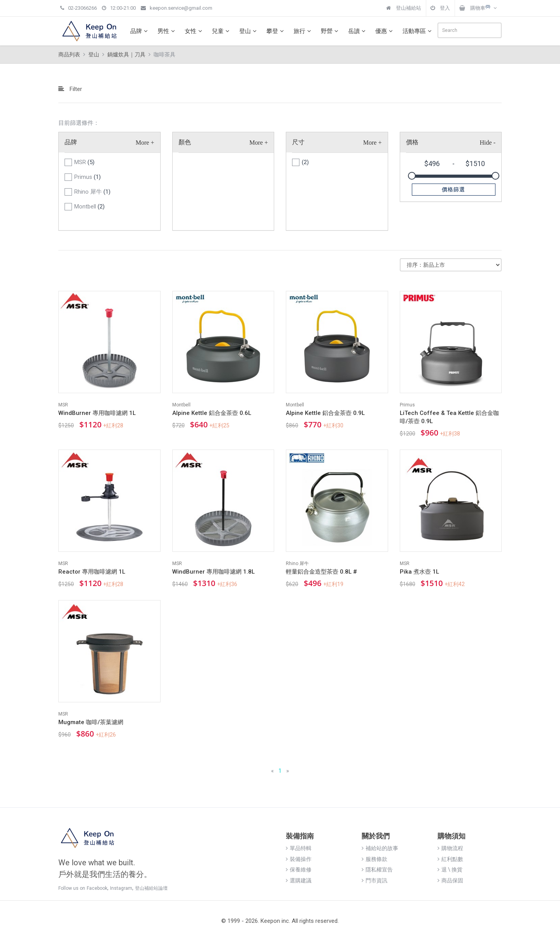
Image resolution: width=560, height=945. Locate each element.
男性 (167, 31)
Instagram (121, 888)
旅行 (303, 31)
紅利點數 (450, 859)
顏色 (185, 142)
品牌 (140, 31)
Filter (70, 89)
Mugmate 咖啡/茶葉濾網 (91, 722)
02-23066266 (79, 8)
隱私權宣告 (377, 870)
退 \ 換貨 (450, 870)
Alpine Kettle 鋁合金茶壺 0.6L (212, 413)
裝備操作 (299, 859)
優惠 (385, 31)
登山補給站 (404, 8)
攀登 (276, 31)
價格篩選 (453, 189)
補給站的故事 (380, 848)
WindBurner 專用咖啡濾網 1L (97, 413)
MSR (84, 162)
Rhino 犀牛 (92, 192)
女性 (194, 31)
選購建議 (299, 880)
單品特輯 (299, 848)
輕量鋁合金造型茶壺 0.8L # (321, 572)
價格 (412, 142)
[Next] (288, 771)
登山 (249, 31)
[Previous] (272, 771)
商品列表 (69, 54)
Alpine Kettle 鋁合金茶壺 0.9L (325, 413)
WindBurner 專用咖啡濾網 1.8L (213, 572)
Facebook (97, 888)
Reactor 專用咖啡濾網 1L (92, 572)
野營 (331, 31)
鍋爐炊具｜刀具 (126, 54)
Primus (87, 177)
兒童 (222, 31)
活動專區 (418, 31)
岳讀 (358, 31)
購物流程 (450, 848)
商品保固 (450, 880)
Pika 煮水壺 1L (419, 572)
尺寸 (298, 142)
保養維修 (299, 870)
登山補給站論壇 (151, 888)
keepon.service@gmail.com (177, 8)
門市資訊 (374, 880)
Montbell (89, 206)
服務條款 (374, 859)
